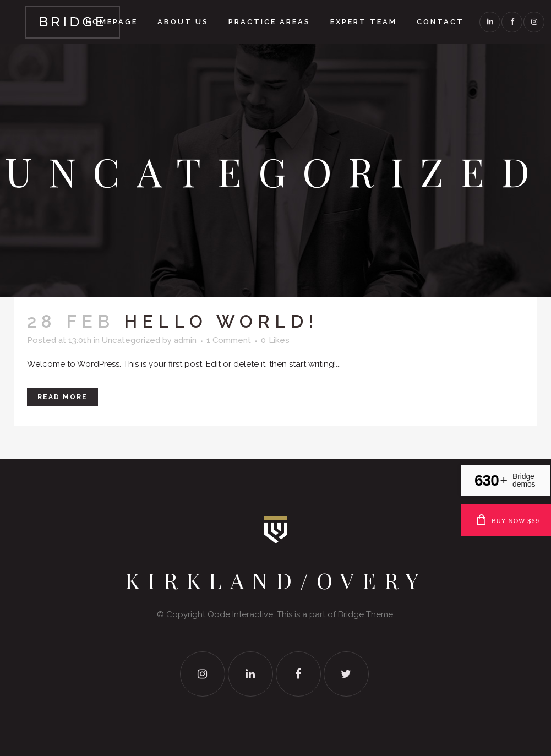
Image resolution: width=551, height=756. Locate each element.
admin (185, 340)
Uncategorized (131, 340)
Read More (62, 397)
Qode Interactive (240, 614)
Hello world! (221, 321)
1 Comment (229, 340)
